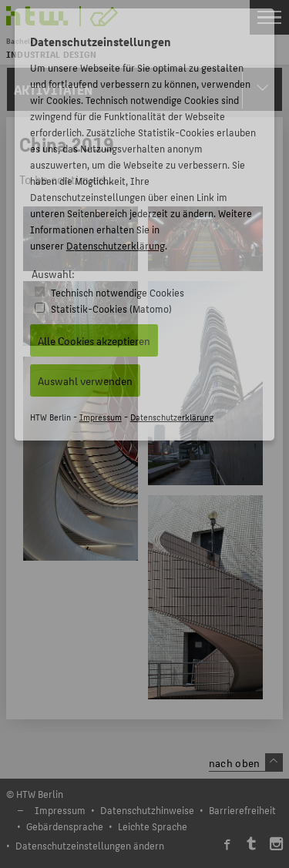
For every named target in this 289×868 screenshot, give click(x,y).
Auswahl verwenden (85, 380)
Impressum (101, 417)
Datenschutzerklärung (116, 245)
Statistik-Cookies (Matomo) (111, 308)
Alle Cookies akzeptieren (94, 340)
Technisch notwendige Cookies (118, 292)
